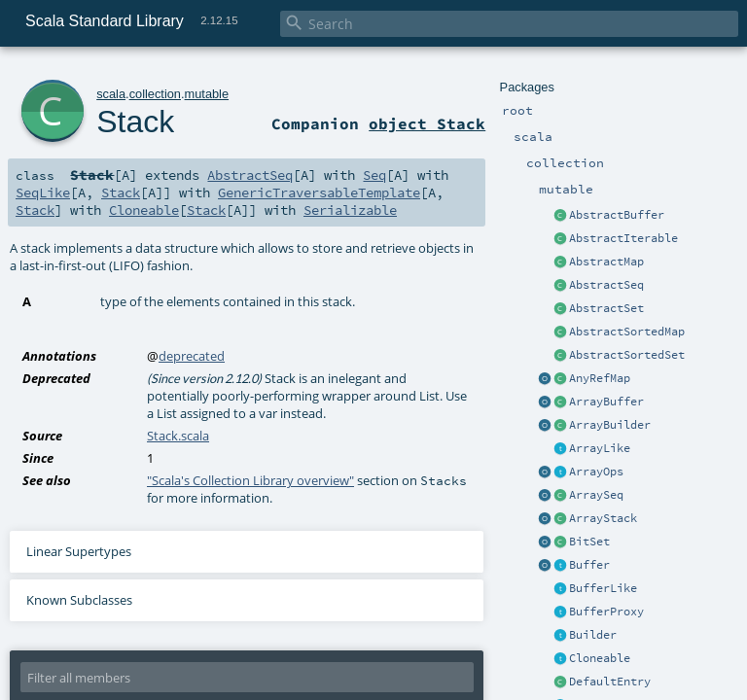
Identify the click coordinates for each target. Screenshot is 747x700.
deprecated (192, 356)
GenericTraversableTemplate (319, 192)
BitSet (589, 542)
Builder (593, 635)
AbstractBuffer (617, 215)
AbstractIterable (623, 238)
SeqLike (43, 192)
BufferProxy (606, 612)
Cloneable (600, 658)
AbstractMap (606, 262)
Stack (135, 122)
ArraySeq (596, 495)
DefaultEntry (610, 682)
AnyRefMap (600, 378)
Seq (374, 175)
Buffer (589, 565)
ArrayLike (600, 448)
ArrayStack (603, 518)
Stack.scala (178, 436)
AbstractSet (606, 308)
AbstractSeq (606, 285)
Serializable (350, 210)
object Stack (427, 123)
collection (155, 94)
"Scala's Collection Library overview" (250, 480)
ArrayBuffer (606, 402)
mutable (207, 94)
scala (111, 94)
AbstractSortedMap (627, 332)
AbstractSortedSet (627, 355)
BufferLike (603, 588)
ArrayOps (596, 472)
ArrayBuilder (610, 425)
